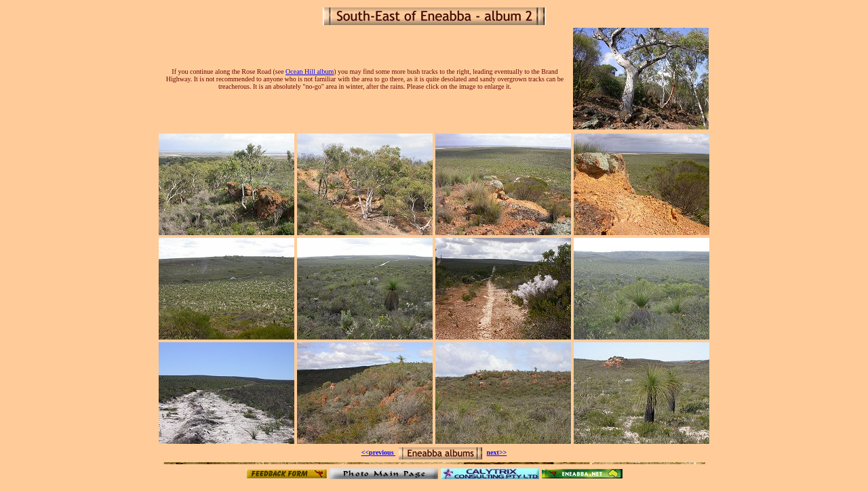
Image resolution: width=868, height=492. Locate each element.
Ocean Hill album (310, 71)
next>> (497, 452)
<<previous (378, 452)
